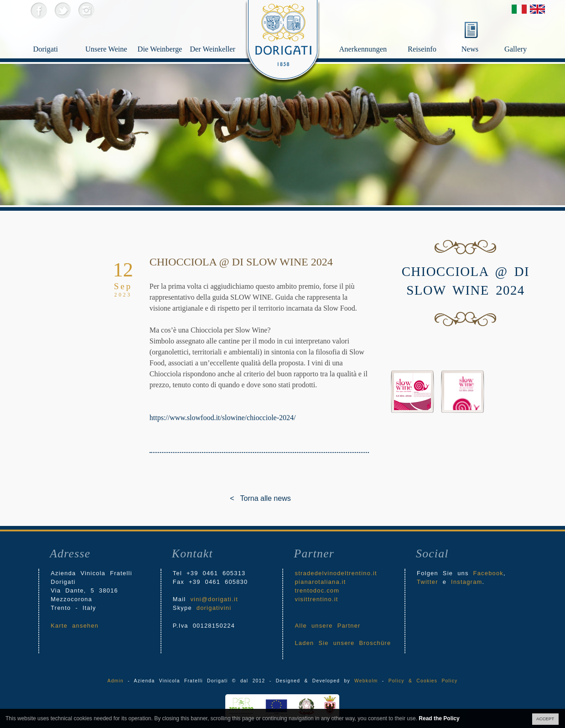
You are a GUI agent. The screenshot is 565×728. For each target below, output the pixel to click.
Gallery (528, 35)
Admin (116, 681)
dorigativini (214, 608)
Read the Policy (439, 718)
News (470, 49)
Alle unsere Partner (327, 626)
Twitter (62, 10)
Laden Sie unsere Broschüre (343, 643)
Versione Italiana (519, 9)
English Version (537, 9)
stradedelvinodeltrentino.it (336, 573)
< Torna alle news (237, 498)
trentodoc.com (317, 590)
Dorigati (52, 51)
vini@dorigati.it (214, 599)
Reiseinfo (433, 35)
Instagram (86, 10)
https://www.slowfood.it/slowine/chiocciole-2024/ (223, 418)
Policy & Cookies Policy (423, 681)
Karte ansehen (75, 626)
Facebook (39, 10)
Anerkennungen (371, 35)
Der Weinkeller (211, 51)
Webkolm (366, 681)
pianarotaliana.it (320, 582)
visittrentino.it (316, 599)
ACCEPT (545, 719)
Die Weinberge (159, 51)
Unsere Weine (106, 51)
